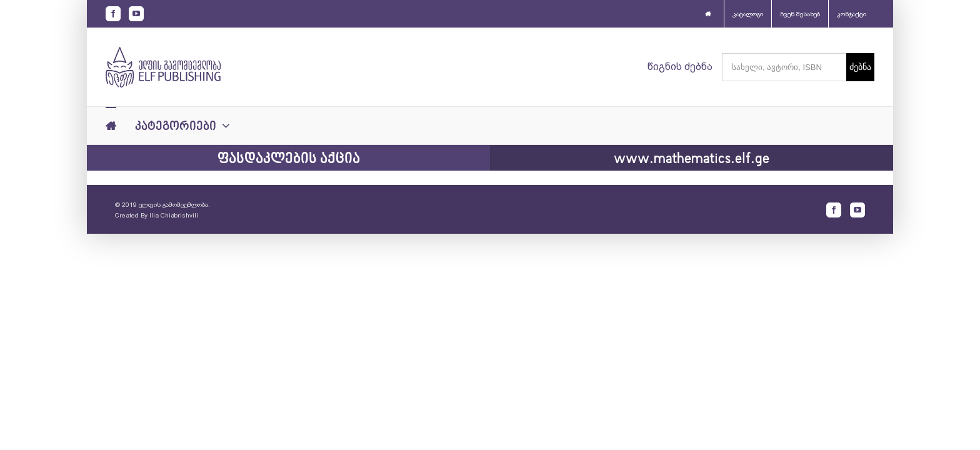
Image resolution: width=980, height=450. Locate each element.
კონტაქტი (852, 14)
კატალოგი (748, 14)
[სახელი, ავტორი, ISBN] (784, 67)
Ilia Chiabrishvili (174, 215)
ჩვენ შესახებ (800, 14)
